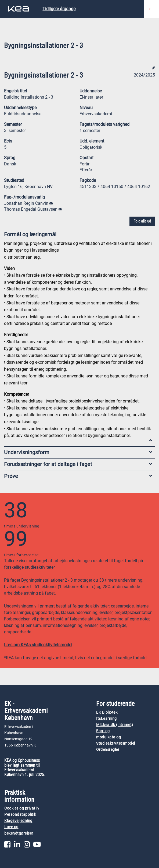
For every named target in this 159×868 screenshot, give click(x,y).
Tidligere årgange (59, 9)
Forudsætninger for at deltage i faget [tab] (78, 464)
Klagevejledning (18, 821)
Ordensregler (108, 750)
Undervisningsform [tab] (78, 452)
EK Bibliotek (107, 712)
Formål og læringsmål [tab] (78, 236)
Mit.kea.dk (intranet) (115, 725)
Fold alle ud (142, 221)
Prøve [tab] (78, 476)
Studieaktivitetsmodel (116, 743)
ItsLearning (106, 719)
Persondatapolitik (20, 815)
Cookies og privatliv (22, 808)
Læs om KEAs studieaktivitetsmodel (38, 645)
